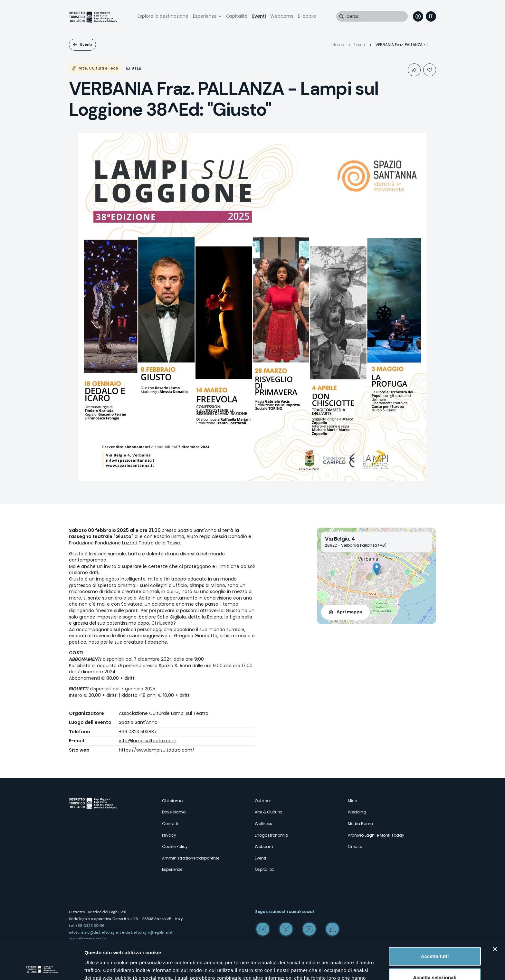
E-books (307, 16)
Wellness (263, 824)
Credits (355, 846)
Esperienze (205, 16)
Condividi (414, 70)
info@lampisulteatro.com (148, 741)
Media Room (360, 824)
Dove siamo (174, 812)
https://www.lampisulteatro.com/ (157, 750)
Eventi (259, 16)
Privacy (169, 835)
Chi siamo (172, 801)
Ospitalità (237, 16)
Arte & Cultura (268, 812)
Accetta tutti (435, 917)
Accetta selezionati (435, 938)
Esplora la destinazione (163, 16)
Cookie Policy (175, 846)
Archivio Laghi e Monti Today (376, 835)
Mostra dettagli (339, 967)
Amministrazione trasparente (191, 858)
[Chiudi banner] (495, 910)
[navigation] (431, 16)
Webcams (282, 16)
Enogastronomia (272, 835)
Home (338, 45)
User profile (418, 16)
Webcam (264, 846)
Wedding (357, 812)
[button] (377, 569)
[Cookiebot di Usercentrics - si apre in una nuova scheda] (42, 967)
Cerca (341, 16)
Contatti (170, 824)
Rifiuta (435, 959)
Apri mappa (349, 612)
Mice (352, 801)
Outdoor (263, 801)
